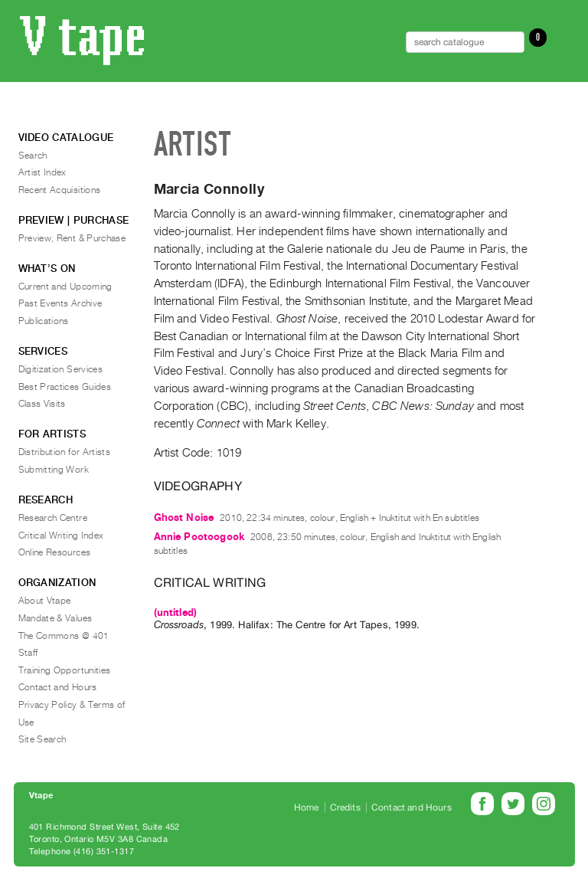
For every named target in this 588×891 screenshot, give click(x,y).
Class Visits (42, 404)
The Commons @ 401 (64, 636)
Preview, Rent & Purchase (72, 238)
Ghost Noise (184, 518)
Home (307, 807)
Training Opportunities (65, 670)
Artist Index (42, 172)
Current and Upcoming (65, 287)
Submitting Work (54, 470)
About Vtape (45, 601)
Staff (28, 653)
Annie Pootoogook (199, 537)
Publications (44, 321)
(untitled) (176, 613)
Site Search (42, 739)
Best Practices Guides (65, 387)
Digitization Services (61, 369)
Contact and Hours (58, 687)
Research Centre (53, 518)
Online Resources (55, 552)
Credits (345, 807)
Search (33, 156)
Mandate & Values (56, 618)
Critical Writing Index (61, 536)
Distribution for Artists (65, 452)
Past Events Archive (60, 303)
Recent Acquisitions (60, 190)
